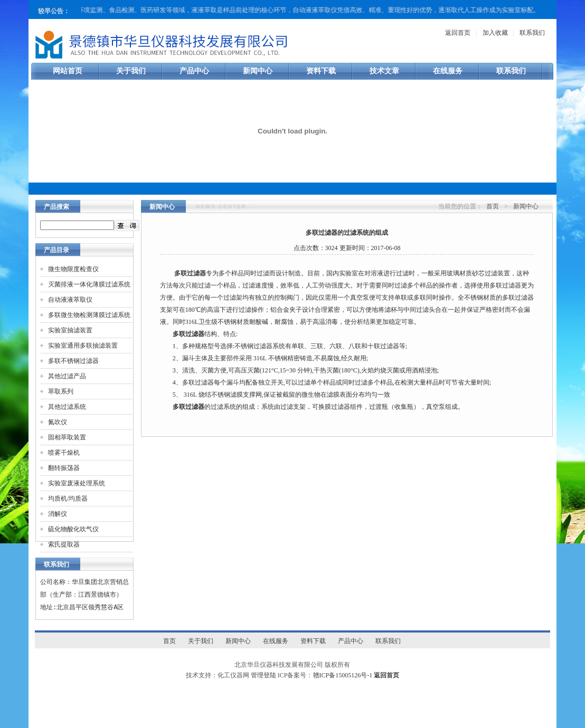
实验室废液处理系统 (77, 483)
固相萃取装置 (67, 437)
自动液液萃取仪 (70, 300)
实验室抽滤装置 (70, 330)
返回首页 (458, 33)
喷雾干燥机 (64, 453)
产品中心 (194, 71)
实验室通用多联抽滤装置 (83, 346)
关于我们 (131, 71)
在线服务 (448, 71)
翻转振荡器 (64, 468)
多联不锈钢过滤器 (73, 361)
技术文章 (384, 71)
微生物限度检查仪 (73, 269)
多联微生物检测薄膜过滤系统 (89, 315)
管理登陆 (263, 675)
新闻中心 (258, 71)
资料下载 (321, 71)
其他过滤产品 (67, 376)
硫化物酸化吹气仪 (73, 529)
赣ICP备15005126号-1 (343, 675)
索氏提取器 (64, 544)
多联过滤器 (190, 273)
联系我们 (532, 33)
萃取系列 (61, 391)
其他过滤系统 (67, 407)
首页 (493, 206)
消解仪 (58, 514)
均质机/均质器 (68, 499)
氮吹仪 (58, 422)
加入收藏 (495, 33)
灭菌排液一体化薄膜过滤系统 (89, 284)
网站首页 (68, 71)
